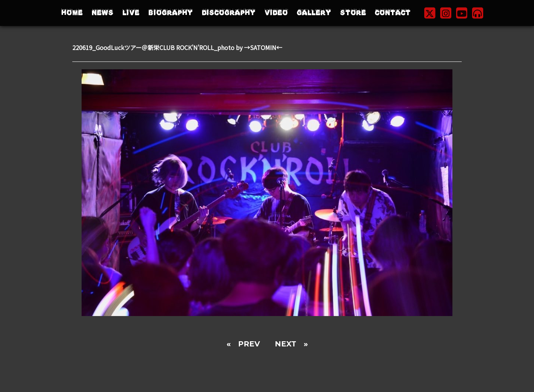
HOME (72, 13)
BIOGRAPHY (171, 13)
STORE (353, 13)
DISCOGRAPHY (229, 13)
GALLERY (314, 13)
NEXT (286, 344)
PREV (249, 344)
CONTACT (393, 13)
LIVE (131, 13)
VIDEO (276, 13)
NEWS (103, 13)
